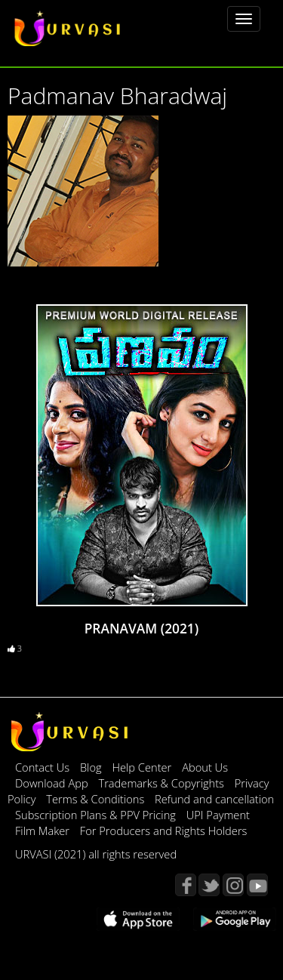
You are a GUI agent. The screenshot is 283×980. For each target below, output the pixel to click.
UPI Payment (218, 815)
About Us (205, 767)
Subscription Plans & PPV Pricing (97, 815)
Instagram (233, 885)
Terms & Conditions (97, 799)
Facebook (186, 885)
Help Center (141, 767)
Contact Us (42, 767)
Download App (53, 783)
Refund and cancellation (214, 799)
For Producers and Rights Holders (164, 831)
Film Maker (44, 831)
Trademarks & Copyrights (162, 783)
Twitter (209, 885)
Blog (91, 767)
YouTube (257, 885)
